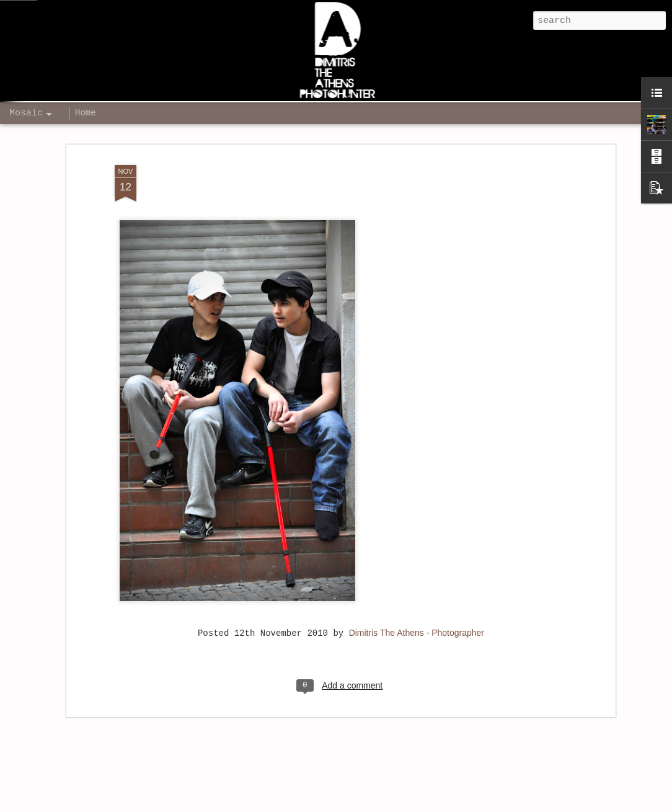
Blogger (489, 805)
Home (86, 113)
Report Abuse (530, 805)
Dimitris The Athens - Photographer (417, 619)
